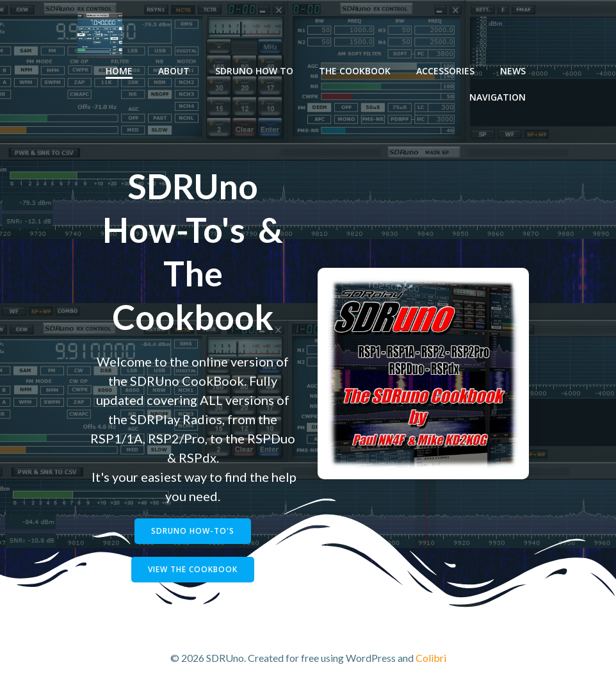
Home (119, 71)
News (513, 71)
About (174, 71)
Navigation (498, 97)
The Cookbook (355, 71)
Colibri (431, 658)
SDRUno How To (254, 71)
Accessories (445, 71)
